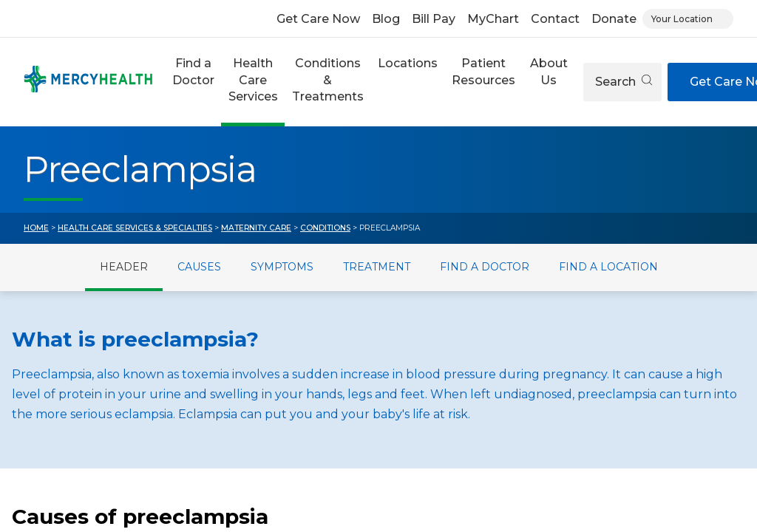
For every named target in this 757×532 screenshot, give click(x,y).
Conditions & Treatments (328, 80)
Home (36, 228)
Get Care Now (318, 19)
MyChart (493, 19)
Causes (199, 267)
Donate (614, 19)
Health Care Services (253, 80)
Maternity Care (256, 228)
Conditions (325, 228)
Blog (386, 19)
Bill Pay (434, 19)
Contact (555, 19)
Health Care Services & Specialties (135, 228)
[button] (193, 82)
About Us (549, 71)
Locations (408, 63)
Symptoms (282, 267)
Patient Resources (483, 71)
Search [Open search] (624, 82)
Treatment (377, 267)
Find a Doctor (193, 71)
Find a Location (608, 267)
